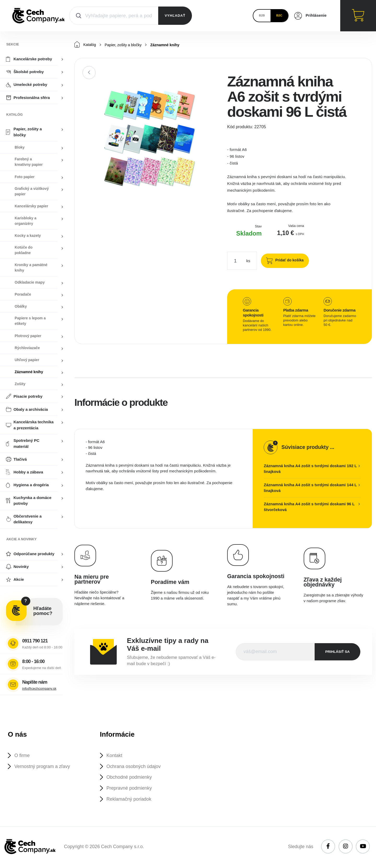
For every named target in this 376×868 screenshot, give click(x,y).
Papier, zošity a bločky (125, 45)
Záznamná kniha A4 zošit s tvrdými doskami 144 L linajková (310, 488)
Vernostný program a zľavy (44, 767)
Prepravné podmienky (131, 789)
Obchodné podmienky (131, 778)
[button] (211, 91)
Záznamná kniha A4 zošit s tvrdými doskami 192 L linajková (310, 469)
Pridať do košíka (288, 260)
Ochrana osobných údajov (135, 767)
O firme (23, 756)
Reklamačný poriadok (130, 800)
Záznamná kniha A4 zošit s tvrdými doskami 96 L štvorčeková (309, 507)
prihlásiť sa (338, 652)
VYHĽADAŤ (175, 16)
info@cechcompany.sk (39, 688)
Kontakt (115, 756)
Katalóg (86, 45)
